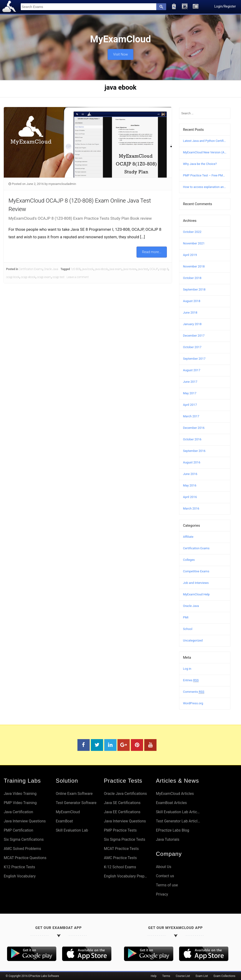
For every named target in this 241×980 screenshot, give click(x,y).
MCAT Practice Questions (25, 858)
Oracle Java (51, 269)
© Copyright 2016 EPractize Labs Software (32, 976)
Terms (166, 976)
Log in (187, 669)
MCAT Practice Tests (121, 849)
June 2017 (190, 382)
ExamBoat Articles (171, 803)
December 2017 (194, 336)
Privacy (162, 894)
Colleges (189, 560)
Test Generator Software (76, 803)
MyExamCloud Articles (175, 794)
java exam (115, 269)
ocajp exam (44, 277)
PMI (186, 617)
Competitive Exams (196, 571)
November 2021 (194, 243)
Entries (191, 680)
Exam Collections (225, 976)
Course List (183, 976)
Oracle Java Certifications (125, 794)
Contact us (165, 876)
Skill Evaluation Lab (72, 830)
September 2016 (194, 451)
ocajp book (13, 277)
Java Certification (18, 812)
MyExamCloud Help (196, 594)
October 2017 (192, 347)
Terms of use (167, 885)
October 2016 (192, 439)
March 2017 (191, 416)
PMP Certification (18, 830)
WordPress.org (193, 703)
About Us (163, 867)
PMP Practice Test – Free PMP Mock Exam (205, 175)
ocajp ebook (28, 277)
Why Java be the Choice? (200, 164)
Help (154, 976)
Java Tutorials (167, 839)
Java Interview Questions (25, 821)
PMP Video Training (20, 803)
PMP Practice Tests (120, 830)
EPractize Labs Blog (172, 830)
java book (88, 269)
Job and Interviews (196, 583)
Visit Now (120, 53)
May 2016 (190, 485)
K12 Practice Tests (19, 867)
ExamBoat (64, 821)
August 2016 (192, 462)
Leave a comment (78, 277)
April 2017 (190, 405)
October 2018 (192, 278)
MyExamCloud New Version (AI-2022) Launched (205, 152)
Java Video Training (20, 794)
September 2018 (194, 289)
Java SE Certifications (122, 803)
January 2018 (192, 324)
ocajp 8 (164, 269)
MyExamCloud (68, 812)
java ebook (101, 269)
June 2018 (190, 313)
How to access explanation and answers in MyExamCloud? (205, 187)
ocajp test (58, 277)
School (188, 629)
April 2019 (190, 255)
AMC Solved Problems (22, 849)
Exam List (202, 976)
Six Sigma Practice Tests (125, 839)
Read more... (152, 252)
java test (143, 269)
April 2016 (190, 497)
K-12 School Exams (120, 867)
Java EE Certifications (122, 812)
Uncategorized (193, 640)
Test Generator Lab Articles (178, 821)
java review (130, 269)
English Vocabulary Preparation (126, 876)
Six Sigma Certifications (24, 839)
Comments (194, 692)
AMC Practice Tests (120, 858)
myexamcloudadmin (62, 184)
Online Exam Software (74, 794)
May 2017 (190, 393)
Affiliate (188, 537)
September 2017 (194, 359)
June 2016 (190, 474)
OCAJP (154, 269)
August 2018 (192, 301)
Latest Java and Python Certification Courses (205, 141)
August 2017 (192, 370)
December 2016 (194, 428)
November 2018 (194, 266)
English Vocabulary (20, 876)
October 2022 (192, 232)
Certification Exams (31, 269)
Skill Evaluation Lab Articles (178, 812)
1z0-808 (76, 269)
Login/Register (225, 6)
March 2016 (191, 508)
